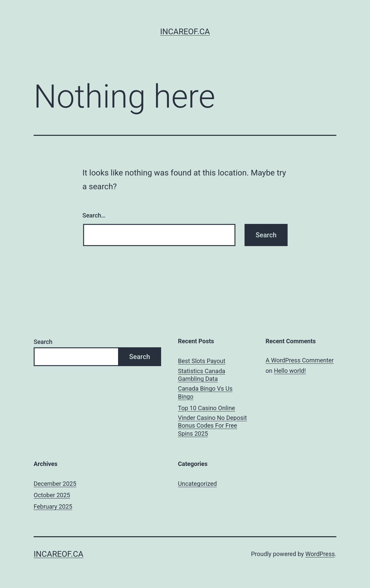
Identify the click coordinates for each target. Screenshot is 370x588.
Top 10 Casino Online (207, 408)
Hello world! (290, 371)
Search (43, 342)
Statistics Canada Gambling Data (202, 375)
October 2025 (52, 495)
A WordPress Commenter (300, 360)
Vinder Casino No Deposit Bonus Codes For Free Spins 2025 (212, 426)
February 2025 (53, 506)
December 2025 (55, 484)
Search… (94, 215)
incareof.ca (185, 32)
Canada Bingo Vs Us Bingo (205, 392)
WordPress (320, 554)
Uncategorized (197, 484)
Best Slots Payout (202, 361)
